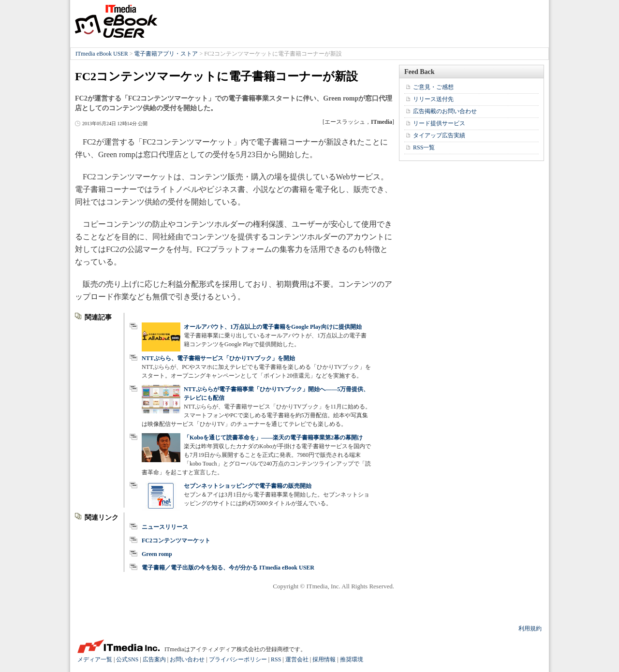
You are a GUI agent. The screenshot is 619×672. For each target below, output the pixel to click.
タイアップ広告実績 (439, 135)
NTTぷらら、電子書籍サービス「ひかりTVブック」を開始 (218, 358)
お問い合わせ (187, 659)
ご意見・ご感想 (433, 87)
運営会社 (297, 659)
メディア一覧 (95, 659)
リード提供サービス (439, 123)
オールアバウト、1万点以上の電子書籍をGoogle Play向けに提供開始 (273, 327)
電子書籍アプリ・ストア (166, 54)
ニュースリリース (165, 527)
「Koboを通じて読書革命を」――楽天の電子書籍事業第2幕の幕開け (273, 438)
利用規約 (530, 628)
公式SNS (127, 659)
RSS (276, 659)
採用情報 (324, 659)
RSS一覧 (424, 147)
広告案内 (154, 659)
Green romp (157, 554)
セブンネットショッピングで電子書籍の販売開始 (248, 486)
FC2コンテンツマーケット (176, 541)
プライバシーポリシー (238, 659)
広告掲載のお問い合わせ (445, 111)
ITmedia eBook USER (116, 21)
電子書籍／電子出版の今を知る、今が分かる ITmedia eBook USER (228, 568)
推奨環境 (352, 659)
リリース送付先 (433, 99)
